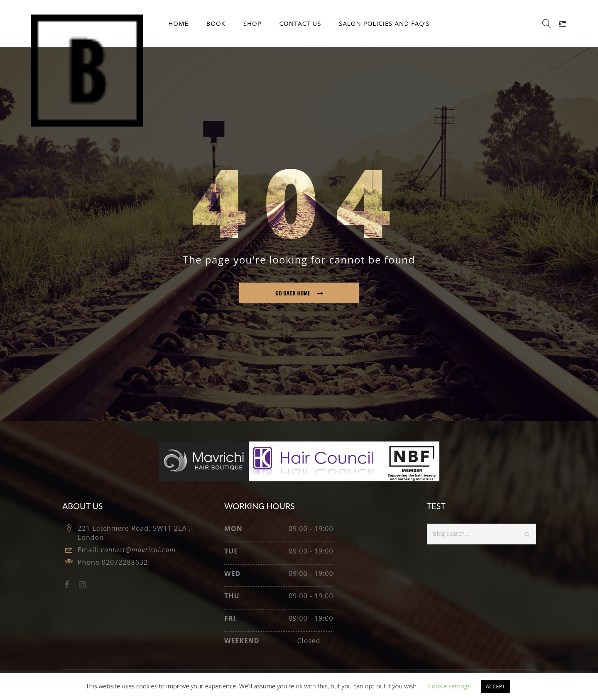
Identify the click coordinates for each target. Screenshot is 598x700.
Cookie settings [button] (449, 686)
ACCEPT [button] (496, 686)
